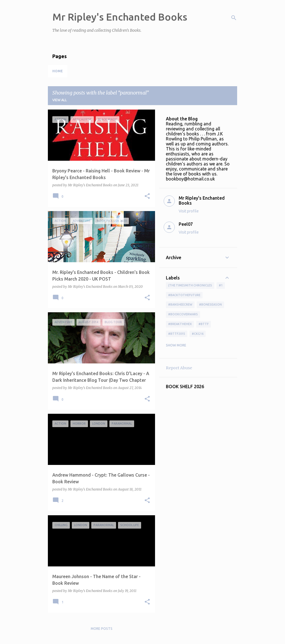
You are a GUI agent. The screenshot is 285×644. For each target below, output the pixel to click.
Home (58, 71)
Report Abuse (179, 368)
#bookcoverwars (183, 314)
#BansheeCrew (180, 304)
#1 (221, 285)
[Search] (234, 18)
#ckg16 (198, 334)
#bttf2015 (177, 334)
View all (60, 100)
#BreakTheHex (180, 324)
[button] (147, 196)
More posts (102, 629)
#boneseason (210, 304)
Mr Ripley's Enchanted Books (120, 17)
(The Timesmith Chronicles (190, 285)
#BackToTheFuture (184, 295)
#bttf (204, 324)
